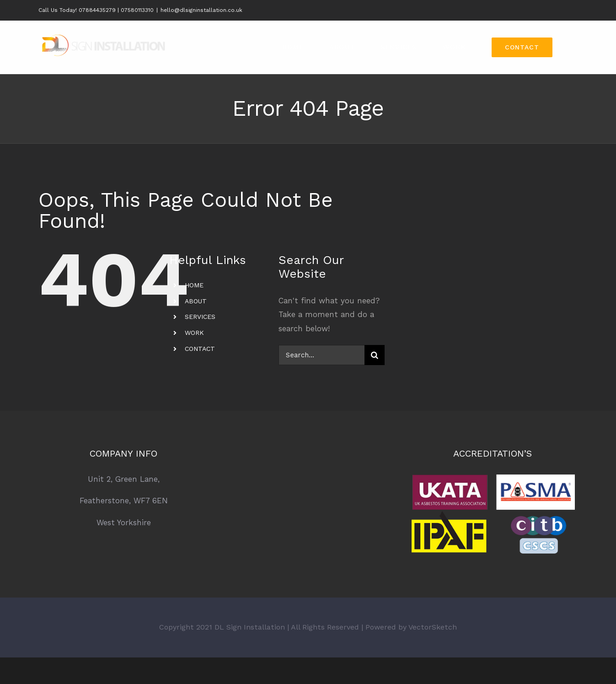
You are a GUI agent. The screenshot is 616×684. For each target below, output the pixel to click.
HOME (194, 285)
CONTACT (200, 349)
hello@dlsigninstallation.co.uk (201, 10)
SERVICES (200, 317)
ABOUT (196, 301)
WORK (194, 333)
